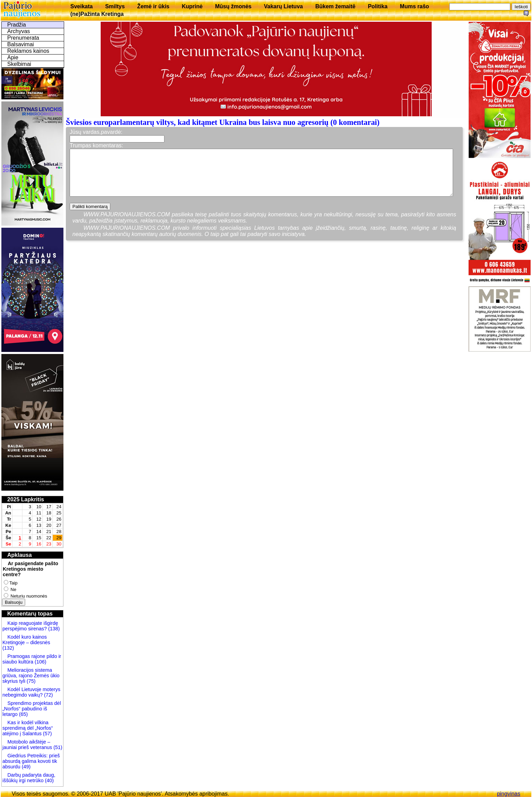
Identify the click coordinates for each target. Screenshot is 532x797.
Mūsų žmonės (233, 6)
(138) (53, 629)
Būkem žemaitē (335, 6)
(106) (40, 662)
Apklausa (19, 555)
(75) (30, 681)
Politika (378, 6)
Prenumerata (23, 38)
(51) (57, 747)
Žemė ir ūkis (153, 6)
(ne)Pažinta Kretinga (97, 14)
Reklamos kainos (28, 51)
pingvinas (509, 794)
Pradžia (17, 25)
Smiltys (115, 6)
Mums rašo (414, 6)
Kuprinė (192, 6)
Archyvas (19, 31)
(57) (47, 734)
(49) (26, 767)
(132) (8, 648)
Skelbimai (19, 64)
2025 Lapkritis (26, 499)
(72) (48, 695)
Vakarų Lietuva (283, 6)
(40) (49, 780)
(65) (23, 714)
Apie (13, 57)
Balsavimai (21, 44)
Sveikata (82, 6)
